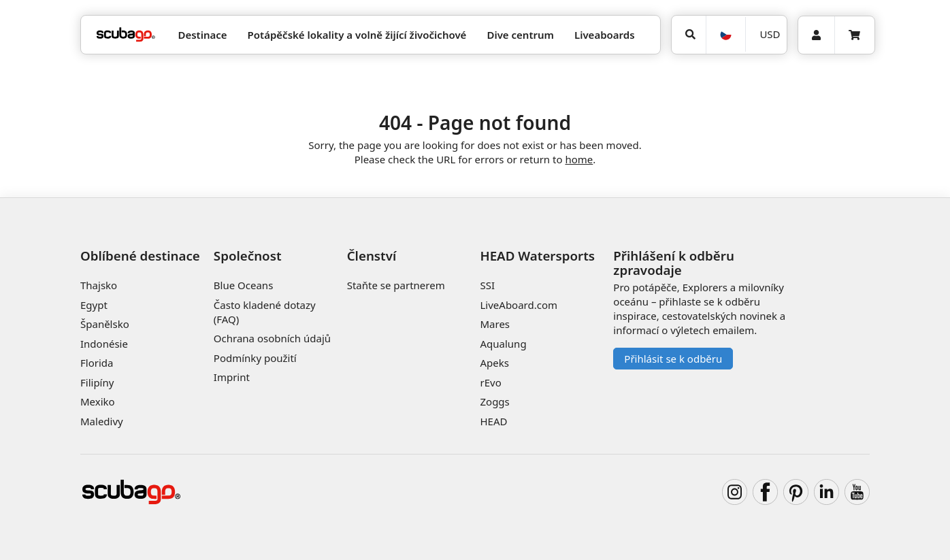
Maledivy (102, 421)
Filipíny (97, 382)
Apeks (494, 363)
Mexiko (98, 401)
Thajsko (99, 285)
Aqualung (503, 344)
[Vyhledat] (689, 35)
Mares (495, 324)
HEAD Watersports (537, 256)
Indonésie (104, 344)
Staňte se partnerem (396, 285)
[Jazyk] (725, 35)
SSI (487, 285)
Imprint (232, 377)
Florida (97, 363)
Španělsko (105, 324)
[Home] (126, 35)
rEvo (490, 382)
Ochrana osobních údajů (272, 338)
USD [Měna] (770, 34)
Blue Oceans (244, 285)
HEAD (493, 421)
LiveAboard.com (519, 305)
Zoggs (494, 401)
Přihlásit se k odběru (673, 359)
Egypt (94, 305)
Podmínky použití (255, 358)
